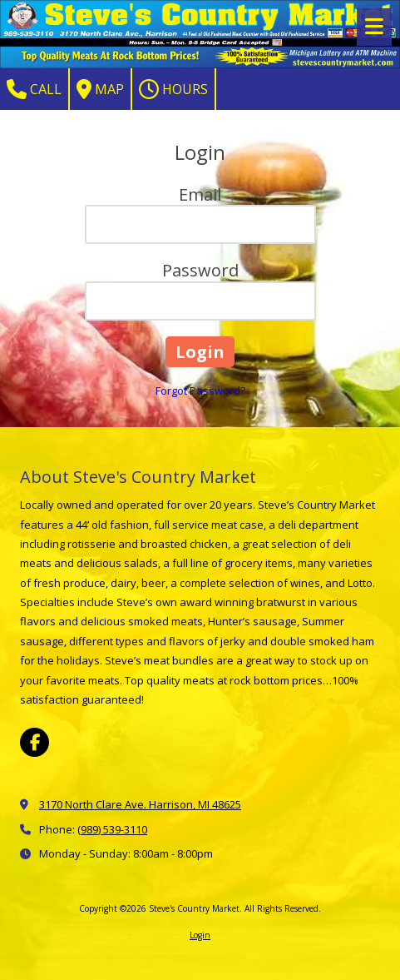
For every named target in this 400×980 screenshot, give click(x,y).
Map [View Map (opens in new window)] (100, 89)
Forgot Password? (200, 391)
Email (200, 194)
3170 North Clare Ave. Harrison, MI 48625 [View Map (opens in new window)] (140, 804)
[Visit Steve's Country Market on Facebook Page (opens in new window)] (35, 742)
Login (200, 935)
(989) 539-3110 (112, 829)
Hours (173, 89)
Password (200, 270)
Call (34, 89)
